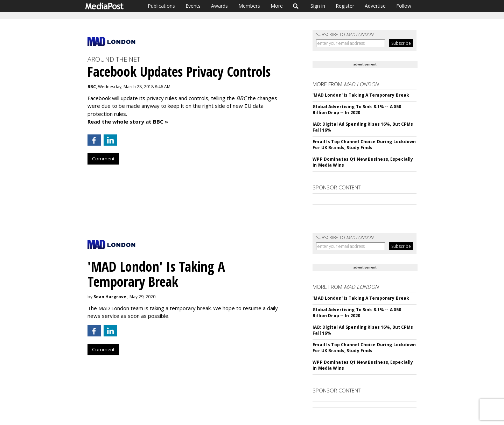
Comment (103, 159)
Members (249, 6)
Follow (404, 6)
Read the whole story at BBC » (128, 121)
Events (193, 6)
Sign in (318, 6)
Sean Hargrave (110, 297)
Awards (219, 6)
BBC (92, 87)
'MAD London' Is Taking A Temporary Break (361, 95)
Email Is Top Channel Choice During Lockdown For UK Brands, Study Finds (364, 145)
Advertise (375, 6)
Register (345, 6)
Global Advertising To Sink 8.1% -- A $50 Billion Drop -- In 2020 (357, 110)
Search (296, 6)
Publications (161, 6)
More (277, 6)
